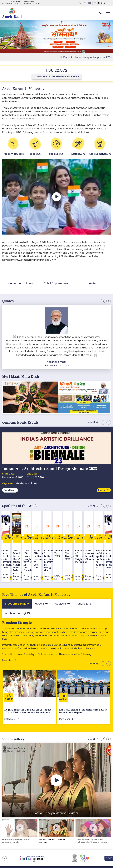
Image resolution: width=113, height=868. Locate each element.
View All (91, 422)
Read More (10, 490)
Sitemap (25, 852)
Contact (88, 852)
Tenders (62, 852)
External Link (56, 37)
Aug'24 (9, 680)
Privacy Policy (75, 852)
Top (109, 858)
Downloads (50, 852)
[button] (107, 37)
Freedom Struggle (17, 604)
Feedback (37, 852)
